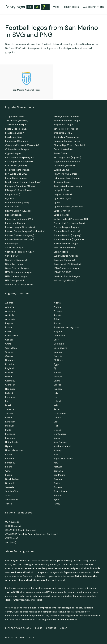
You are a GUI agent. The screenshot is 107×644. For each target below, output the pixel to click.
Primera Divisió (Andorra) (67, 231)
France (57, 372)
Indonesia (10, 397)
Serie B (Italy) (12, 256)
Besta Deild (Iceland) (16, 129)
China (8, 344)
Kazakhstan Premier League (68, 186)
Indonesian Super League (67, 178)
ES (37, 7)
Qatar (8, 471)
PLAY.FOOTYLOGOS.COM (18, 628)
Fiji (55, 368)
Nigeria (9, 446)
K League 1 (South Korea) (18, 190)
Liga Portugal (12, 207)
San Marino (60, 475)
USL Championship (15, 280)
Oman (9, 454)
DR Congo (59, 360)
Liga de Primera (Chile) (17, 203)
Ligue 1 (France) (62, 211)
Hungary (58, 389)
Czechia (58, 356)
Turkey (57, 504)
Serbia (57, 483)
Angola (57, 307)
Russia (9, 475)
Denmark (10, 360)
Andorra (10, 307)
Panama (10, 458)
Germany (10, 381)
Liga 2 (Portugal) (62, 198)
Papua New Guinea (63, 458)
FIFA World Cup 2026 (16, 174)
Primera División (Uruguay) (67, 235)
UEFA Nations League (16, 276)
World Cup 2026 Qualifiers (19, 285)
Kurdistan (10, 422)
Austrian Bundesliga (16, 125)
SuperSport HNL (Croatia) (67, 264)
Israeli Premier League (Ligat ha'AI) (23, 182)
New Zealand (60, 442)
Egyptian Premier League (67, 162)
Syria (56, 499)
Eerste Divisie (61, 153)
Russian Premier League (66, 244)
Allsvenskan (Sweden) (17, 121)
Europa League (61, 170)
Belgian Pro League (63, 125)
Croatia (9, 352)
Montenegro (60, 434)
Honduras (10, 389)
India (56, 393)
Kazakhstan (60, 413)
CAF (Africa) (12, 538)
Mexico (57, 430)
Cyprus (9, 356)
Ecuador (10, 364)
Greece (57, 385)
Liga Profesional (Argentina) (68, 207)
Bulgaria (58, 331)
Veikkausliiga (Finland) (65, 280)
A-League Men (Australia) (67, 116)
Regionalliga (11, 244)
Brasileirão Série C (15, 137)
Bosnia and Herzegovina (66, 327)
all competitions (94, 7)
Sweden (58, 495)
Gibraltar (10, 385)
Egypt (57, 364)
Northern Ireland (62, 446)
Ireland (57, 401)
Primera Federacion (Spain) (20, 239)
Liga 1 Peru (11, 198)
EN (30, 7)
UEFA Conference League (18, 272)
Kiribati (9, 417)
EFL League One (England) (67, 157)
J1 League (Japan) (63, 182)
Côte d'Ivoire (60, 348)
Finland (9, 372)
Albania (9, 303)
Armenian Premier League (67, 121)
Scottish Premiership (65, 248)
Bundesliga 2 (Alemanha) (67, 137)
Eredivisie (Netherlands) (18, 170)
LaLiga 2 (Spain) (62, 190)
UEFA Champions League (67, 268)
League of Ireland (63, 194)
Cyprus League (13, 153)
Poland (9, 467)
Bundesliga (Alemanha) (17, 141)
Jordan (9, 413)
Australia (10, 315)
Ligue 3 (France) (62, 215)
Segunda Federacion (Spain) (20, 252)
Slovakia (10, 487)
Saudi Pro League (14, 248)
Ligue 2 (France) (14, 215)
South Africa (12, 491)
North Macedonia (14, 450)
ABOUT (64, 628)
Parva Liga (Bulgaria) (16, 223)
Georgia (58, 376)
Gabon (9, 376)
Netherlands (12, 442)
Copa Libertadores (64, 149)
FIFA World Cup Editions (66, 174)
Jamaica (10, 409)
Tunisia (9, 504)
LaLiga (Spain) (13, 194)
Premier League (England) (67, 227)
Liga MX (58, 203)
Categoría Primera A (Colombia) (22, 145)
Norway (58, 450)
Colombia (59, 344)
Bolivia (9, 327)
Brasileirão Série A (15, 133)
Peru (56, 463)
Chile (56, 340)
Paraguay (10, 463)
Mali (56, 426)
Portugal (58, 467)
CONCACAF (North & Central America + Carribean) (32, 534)
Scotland (58, 479)
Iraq (7, 401)
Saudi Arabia (12, 479)
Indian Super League (16, 178)
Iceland (9, 393)
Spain (8, 495)
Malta (8, 430)
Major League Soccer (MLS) (20, 219)
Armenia (58, 311)
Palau (56, 454)
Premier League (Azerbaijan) (20, 227)
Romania (58, 471)
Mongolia (10, 434)
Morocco (10, 438)
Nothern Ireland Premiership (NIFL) (71, 219)
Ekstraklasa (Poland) (16, 166)
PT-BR (44, 7)
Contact (51, 628)
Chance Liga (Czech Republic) (69, 145)
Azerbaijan (11, 319)
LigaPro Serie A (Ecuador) (19, 211)
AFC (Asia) (11, 542)
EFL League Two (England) (19, 162)
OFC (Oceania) (13, 526)
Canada (9, 340)
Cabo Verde (12, 336)
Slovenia (58, 487)
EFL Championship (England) (20, 157)
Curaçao (58, 352)
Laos (56, 422)
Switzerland (11, 499)
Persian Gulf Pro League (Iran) (69, 223)
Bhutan (57, 323)
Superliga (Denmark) (16, 260)
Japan (57, 409)
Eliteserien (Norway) (64, 166)
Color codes (71, 7)
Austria (57, 315)
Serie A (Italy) (61, 252)
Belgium (9, 323)
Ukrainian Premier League (67, 276)
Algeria (57, 303)
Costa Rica (11, 348)
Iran (56, 397)
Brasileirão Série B (63, 133)
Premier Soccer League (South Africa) (25, 231)
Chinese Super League (17, 149)
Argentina (10, 311)
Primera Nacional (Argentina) (69, 239)
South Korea (60, 491)
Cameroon (59, 336)
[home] (15, 7)
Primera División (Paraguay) (20, 235)
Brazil (8, 331)
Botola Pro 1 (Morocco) (66, 129)
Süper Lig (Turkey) (15, 264)
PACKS (56, 7)
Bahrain (57, 319)
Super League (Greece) (66, 256)
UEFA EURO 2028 (62, 272)
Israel (8, 405)
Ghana (57, 381)
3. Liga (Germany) (15, 116)
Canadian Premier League (67, 141)
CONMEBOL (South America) (20, 530)
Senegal (9, 483)
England (9, 368)
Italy (56, 405)
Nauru (57, 438)
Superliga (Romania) (64, 260)
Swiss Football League (17, 268)
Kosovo (58, 417)
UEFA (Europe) (13, 522)
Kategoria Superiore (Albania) (21, 186)
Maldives (10, 426)
